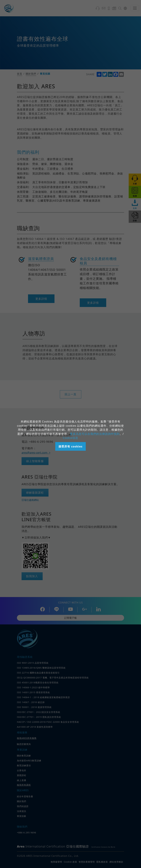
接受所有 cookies (70, 446)
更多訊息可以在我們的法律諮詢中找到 (95, 434)
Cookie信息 (70, 438)
